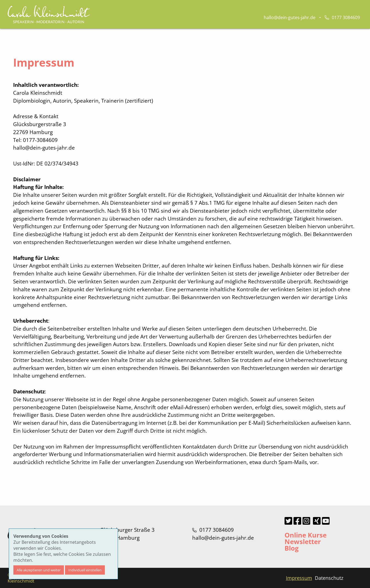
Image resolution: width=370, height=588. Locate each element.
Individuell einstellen (85, 570)
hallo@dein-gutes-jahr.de (290, 17)
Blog (292, 548)
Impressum (299, 578)
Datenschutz (329, 578)
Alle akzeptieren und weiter (39, 570)
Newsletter (303, 541)
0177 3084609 (342, 17)
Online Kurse (306, 535)
